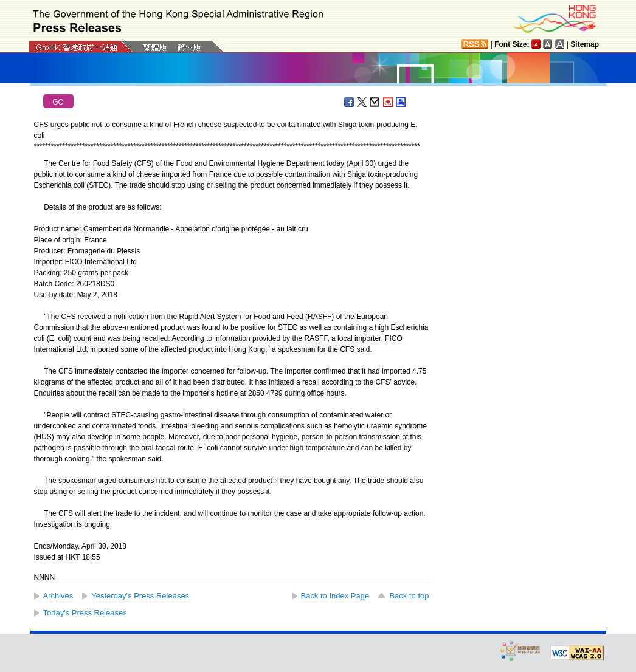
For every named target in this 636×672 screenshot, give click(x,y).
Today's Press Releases (85, 613)
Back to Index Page (335, 596)
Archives (58, 596)
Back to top (409, 596)
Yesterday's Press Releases (140, 596)
